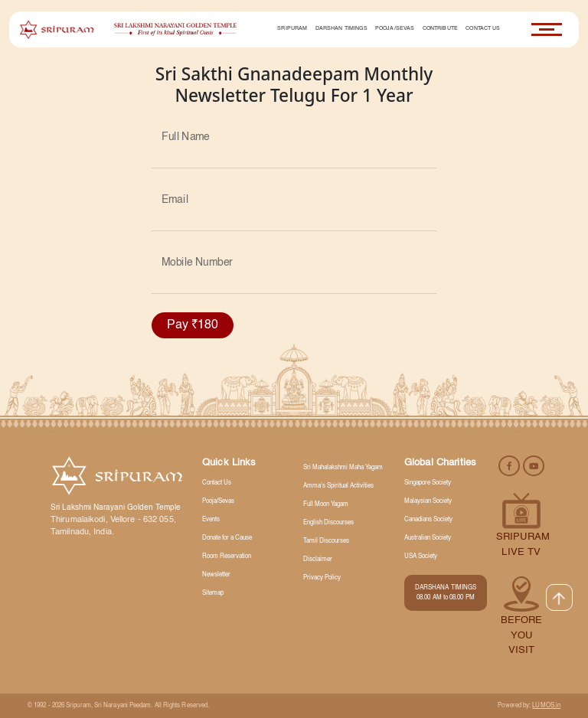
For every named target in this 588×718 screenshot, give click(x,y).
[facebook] (510, 465)
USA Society (421, 556)
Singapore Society (428, 483)
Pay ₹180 (193, 325)
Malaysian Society (428, 501)
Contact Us (483, 29)
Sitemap (213, 593)
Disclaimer (318, 560)
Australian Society (428, 538)
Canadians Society (428, 520)
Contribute (440, 29)
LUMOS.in (546, 706)
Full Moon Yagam (326, 504)
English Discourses (328, 523)
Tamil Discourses (326, 541)
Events (211, 520)
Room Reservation (227, 556)
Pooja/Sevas (395, 29)
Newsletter (216, 575)
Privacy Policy (322, 578)
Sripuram (292, 29)
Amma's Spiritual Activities (338, 486)
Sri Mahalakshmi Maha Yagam (343, 468)
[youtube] (534, 465)
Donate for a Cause (227, 538)
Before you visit (522, 635)
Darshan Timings (341, 29)
